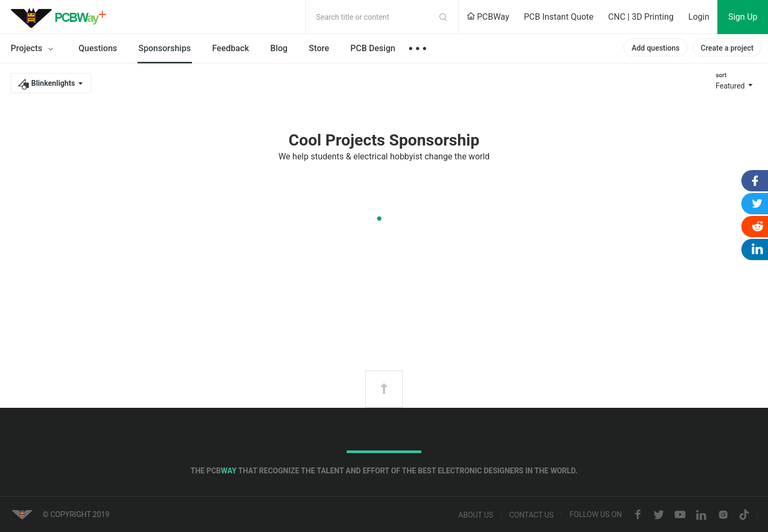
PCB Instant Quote (559, 17)
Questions (98, 48)
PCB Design (373, 48)
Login (699, 17)
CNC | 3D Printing (641, 17)
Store (319, 48)
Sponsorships (165, 48)
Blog (279, 48)
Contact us (531, 515)
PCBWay (488, 17)
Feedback (231, 48)
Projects (34, 49)
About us (476, 515)
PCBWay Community (61, 17)
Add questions (655, 48)
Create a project (727, 48)
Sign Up (743, 17)
